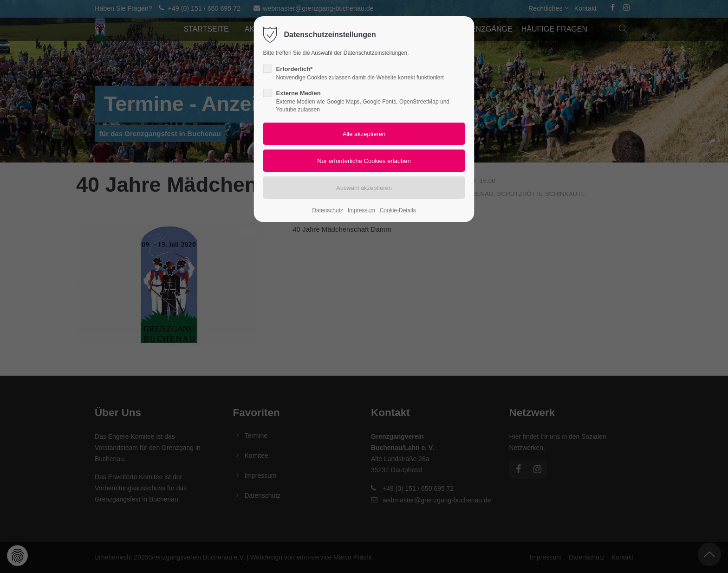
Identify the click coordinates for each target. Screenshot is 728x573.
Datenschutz (328, 210)
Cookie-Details (398, 210)
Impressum (361, 210)
